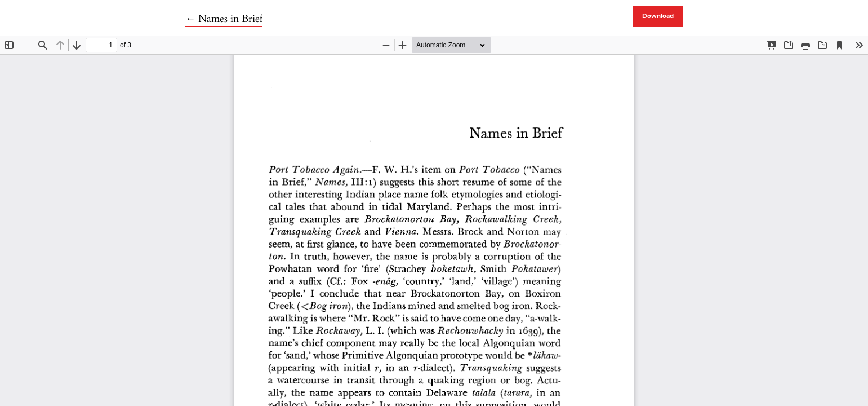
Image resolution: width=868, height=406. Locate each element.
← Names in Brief (224, 19)
